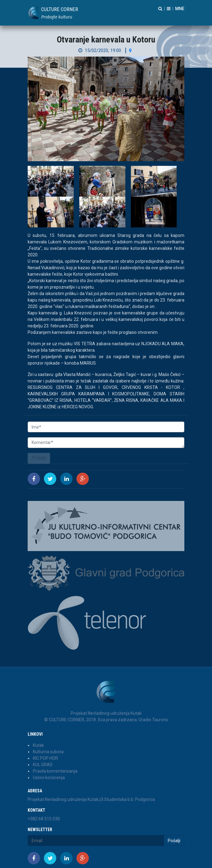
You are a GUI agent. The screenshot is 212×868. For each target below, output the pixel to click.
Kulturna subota (48, 752)
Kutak (38, 745)
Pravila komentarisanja (55, 771)
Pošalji (39, 458)
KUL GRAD (43, 765)
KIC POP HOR (45, 758)
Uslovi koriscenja (49, 778)
